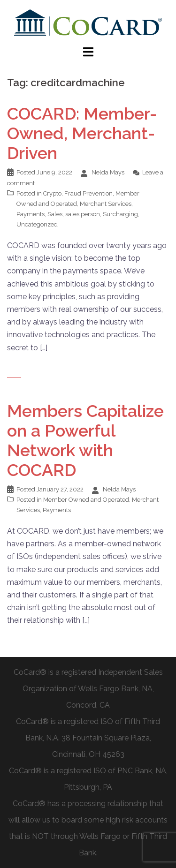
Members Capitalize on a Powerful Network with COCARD (85, 440)
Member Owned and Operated (86, 500)
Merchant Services (106, 204)
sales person (83, 214)
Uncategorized (37, 224)
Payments (31, 214)
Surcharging (120, 214)
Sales (55, 214)
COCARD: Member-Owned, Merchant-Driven (82, 133)
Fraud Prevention (88, 193)
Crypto (52, 193)
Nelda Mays (108, 172)
